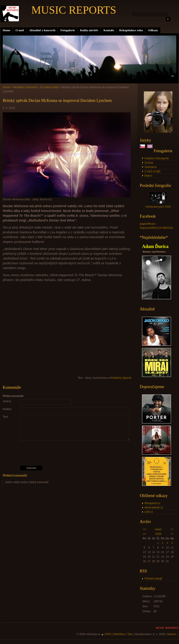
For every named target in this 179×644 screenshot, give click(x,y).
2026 (158, 534)
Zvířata (149, 163)
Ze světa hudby (49, 87)
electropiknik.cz (154, 507)
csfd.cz (149, 512)
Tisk (130, 634)
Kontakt (109, 30)
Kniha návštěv (89, 30)
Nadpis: (7, 409)
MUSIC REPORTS (74, 10)
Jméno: (7, 401)
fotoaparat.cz (152, 503)
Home (7, 30)
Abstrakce (151, 167)
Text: (6, 417)
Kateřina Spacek (121, 378)
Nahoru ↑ (173, 634)
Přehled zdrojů (153, 579)
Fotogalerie (68, 30)
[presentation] (67, 453)
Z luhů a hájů (152, 171)
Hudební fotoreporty (157, 158)
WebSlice (119, 634)
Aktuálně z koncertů (42, 30)
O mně (20, 30)
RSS (109, 634)
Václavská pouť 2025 (158, 207)
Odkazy (153, 30)
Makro (148, 176)
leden (158, 529)
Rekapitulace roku (131, 30)
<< (145, 529)
